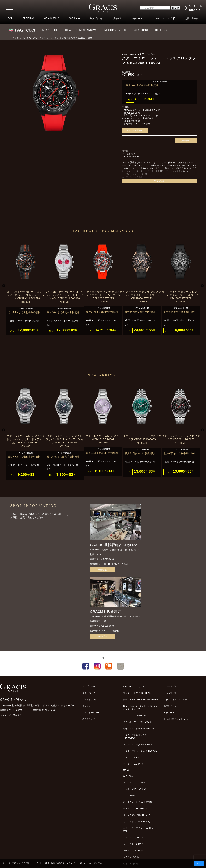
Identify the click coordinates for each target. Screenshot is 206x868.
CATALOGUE (141, 30)
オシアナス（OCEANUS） (136, 782)
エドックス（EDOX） (134, 837)
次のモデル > (186, 141)
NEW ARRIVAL (89, 30)
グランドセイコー (91, 713)
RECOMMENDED (115, 30)
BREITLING (28, 18)
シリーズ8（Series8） (134, 844)
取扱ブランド (97, 19)
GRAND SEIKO (52, 18)
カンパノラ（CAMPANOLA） (137, 822)
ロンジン (87, 706)
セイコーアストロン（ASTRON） (139, 728)
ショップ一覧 (170, 693)
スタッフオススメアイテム (177, 700)
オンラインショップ (162, 19)
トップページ (89, 686)
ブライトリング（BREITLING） (138, 693)
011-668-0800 (133, 121)
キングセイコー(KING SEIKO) (138, 744)
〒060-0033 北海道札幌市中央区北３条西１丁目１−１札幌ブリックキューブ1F (37, 706)
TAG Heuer (75, 19)
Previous (4, 286)
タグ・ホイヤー (90, 693)
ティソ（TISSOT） (132, 757)
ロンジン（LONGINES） (135, 715)
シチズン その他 (131, 857)
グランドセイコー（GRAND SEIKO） (141, 700)
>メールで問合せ (135, 130)
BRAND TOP (50, 30)
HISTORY (161, 30)
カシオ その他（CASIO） (135, 789)
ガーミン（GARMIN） (134, 764)
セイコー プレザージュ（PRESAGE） (141, 751)
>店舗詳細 (103, 570)
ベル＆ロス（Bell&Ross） (136, 809)
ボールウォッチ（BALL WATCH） (139, 802)
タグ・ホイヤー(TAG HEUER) (27, 38)
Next (202, 286)
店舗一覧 (118, 19)
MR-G (126, 770)
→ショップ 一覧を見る (11, 715)
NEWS (69, 30)
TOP (10, 18)
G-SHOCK (128, 776)
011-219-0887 (16, 710)
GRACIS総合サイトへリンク (178, 719)
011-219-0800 (133, 113)
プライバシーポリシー (77, 863)
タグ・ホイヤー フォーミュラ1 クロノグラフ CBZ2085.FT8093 (67, 38)
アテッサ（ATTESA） (134, 851)
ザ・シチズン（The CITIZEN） (138, 815)
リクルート (137, 19)
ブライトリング (90, 700)
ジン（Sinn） (130, 795)
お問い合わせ (191, 19)
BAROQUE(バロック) (133, 686)
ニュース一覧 (170, 686)
